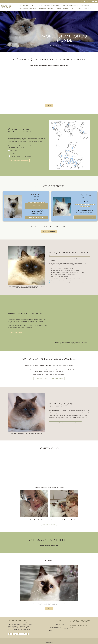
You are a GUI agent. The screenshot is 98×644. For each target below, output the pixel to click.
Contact (79, 8)
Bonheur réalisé (86, 5)
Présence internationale (71, 5)
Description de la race (46, 8)
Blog (72, 8)
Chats (34, 5)
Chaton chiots (24, 5)
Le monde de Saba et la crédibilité (50, 5)
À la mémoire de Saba (62, 8)
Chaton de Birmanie (6, 7)
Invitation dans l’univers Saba (28, 8)
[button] (47, 51)
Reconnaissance (49, 642)
